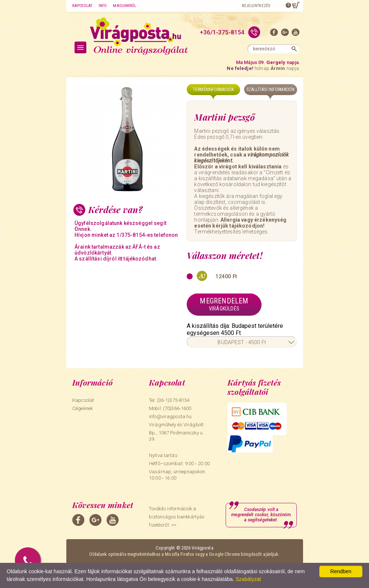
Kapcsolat (82, 6)
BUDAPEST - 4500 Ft (242, 342)
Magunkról (124, 6)
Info (103, 6)
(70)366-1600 (177, 408)
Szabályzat (248, 579)
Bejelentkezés (256, 6)
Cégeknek (82, 408)
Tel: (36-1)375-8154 (169, 400)
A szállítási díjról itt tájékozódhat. (116, 259)
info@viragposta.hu (170, 416)
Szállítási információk (271, 90)
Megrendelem (224, 304)
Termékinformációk (213, 90)
